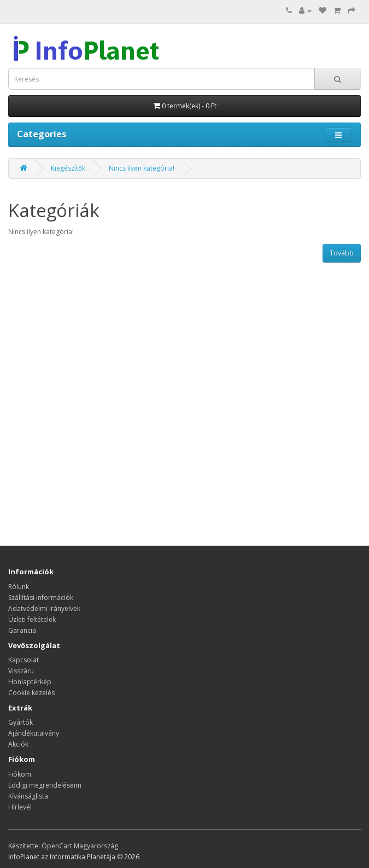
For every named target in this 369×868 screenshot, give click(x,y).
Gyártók (20, 722)
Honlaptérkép (30, 682)
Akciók (18, 744)
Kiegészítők (68, 168)
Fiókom (20, 774)
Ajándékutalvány (34, 733)
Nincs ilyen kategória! (142, 168)
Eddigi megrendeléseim (45, 785)
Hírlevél (20, 807)
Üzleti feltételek (32, 619)
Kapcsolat (24, 660)
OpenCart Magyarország (80, 846)
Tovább (342, 253)
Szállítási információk (41, 598)
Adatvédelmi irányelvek (44, 608)
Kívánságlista (28, 796)
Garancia (22, 630)
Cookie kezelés (31, 693)
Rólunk (19, 587)
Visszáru (21, 671)
